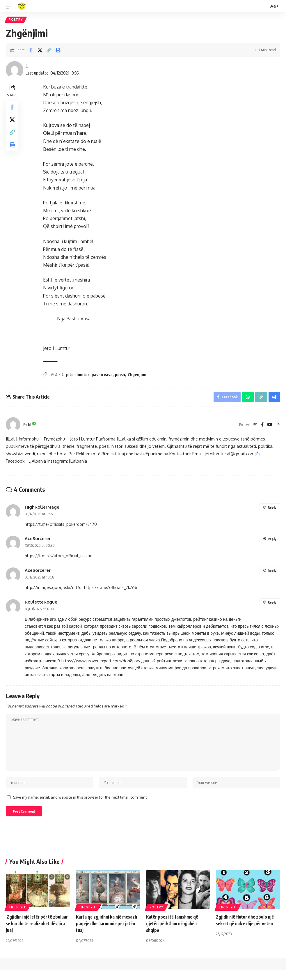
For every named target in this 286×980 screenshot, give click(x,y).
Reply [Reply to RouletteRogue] (272, 605)
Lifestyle (18, 917)
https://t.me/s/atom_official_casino (59, 558)
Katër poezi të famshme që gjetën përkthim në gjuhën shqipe (174, 933)
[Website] (254, 427)
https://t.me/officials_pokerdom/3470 (61, 527)
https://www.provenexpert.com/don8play (101, 663)
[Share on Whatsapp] (247, 399)
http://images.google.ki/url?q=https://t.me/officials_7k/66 (81, 590)
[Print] (58, 51)
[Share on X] (40, 51)
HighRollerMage (42, 509)
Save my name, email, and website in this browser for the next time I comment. (80, 806)
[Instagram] (278, 427)
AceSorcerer (38, 541)
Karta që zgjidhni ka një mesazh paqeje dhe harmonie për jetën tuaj (106, 933)
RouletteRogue (41, 604)
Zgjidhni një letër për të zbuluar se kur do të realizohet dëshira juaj (38, 933)
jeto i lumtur (79, 375)
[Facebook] (261, 427)
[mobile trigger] (11, 6)
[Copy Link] (49, 51)
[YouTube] (269, 427)
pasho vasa (103, 375)
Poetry (16, 20)
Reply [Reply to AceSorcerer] (272, 541)
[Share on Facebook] (31, 51)
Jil (27, 67)
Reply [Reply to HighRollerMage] (272, 510)
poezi (121, 375)
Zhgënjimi (138, 375)
